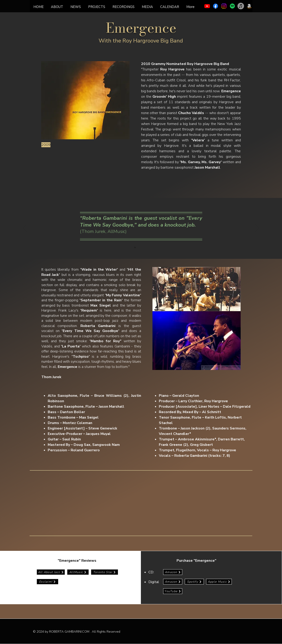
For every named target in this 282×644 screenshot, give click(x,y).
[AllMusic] (78, 572)
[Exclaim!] (47, 582)
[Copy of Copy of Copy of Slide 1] (147, 247)
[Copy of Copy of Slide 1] (143, 247)
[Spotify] (232, 6)
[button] (124, 7)
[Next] (257, 228)
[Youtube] (207, 6)
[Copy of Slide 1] (139, 247)
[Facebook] (216, 6)
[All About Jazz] (51, 572)
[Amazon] (249, 6)
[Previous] (25, 228)
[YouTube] (173, 591)
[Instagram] (224, 6)
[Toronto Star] (105, 572)
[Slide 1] (135, 247)
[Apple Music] (241, 6)
